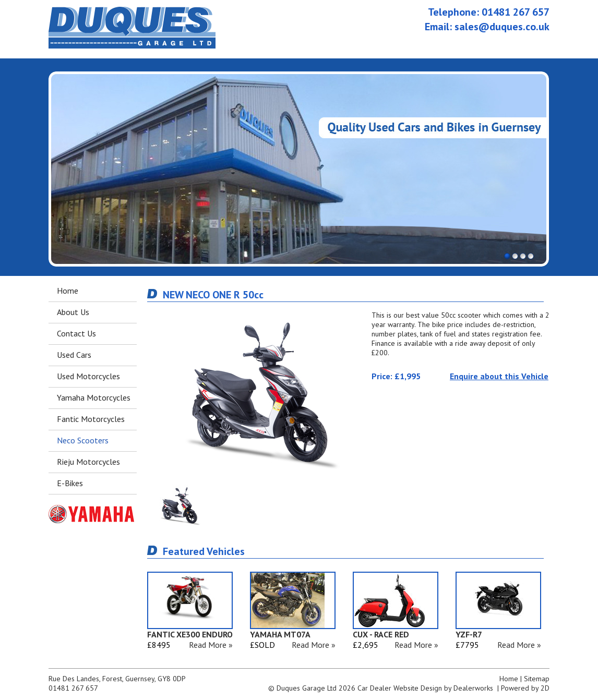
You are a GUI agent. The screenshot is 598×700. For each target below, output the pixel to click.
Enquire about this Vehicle (499, 376)
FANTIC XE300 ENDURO (190, 634)
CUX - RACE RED (381, 634)
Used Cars (74, 355)
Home (68, 291)
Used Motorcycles (88, 376)
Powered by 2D (525, 688)
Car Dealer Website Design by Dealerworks (425, 688)
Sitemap (537, 679)
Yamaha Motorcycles (94, 397)
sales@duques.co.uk (502, 27)
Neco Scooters (83, 440)
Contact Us (76, 333)
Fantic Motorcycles (91, 419)
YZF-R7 (469, 634)
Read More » (211, 645)
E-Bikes (70, 483)
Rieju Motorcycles (88, 462)
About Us (73, 312)
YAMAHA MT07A (280, 634)
